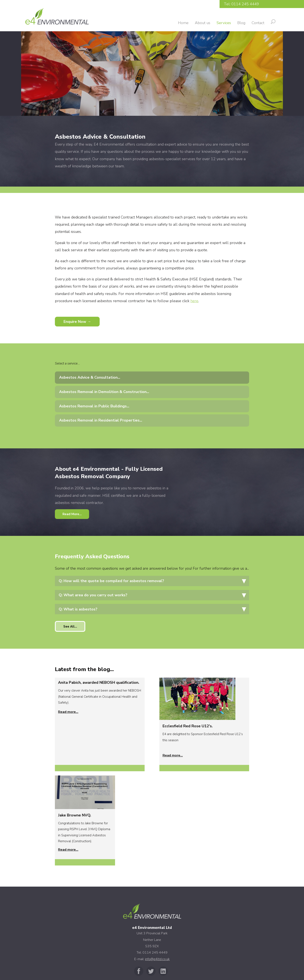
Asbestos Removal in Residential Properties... (101, 420)
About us (203, 23)
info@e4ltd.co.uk (157, 862)
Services (224, 23)
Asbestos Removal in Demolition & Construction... (104, 392)
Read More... (73, 515)
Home (183, 23)
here (194, 301)
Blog (241, 23)
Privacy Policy (152, 961)
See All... (71, 628)
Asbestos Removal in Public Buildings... (94, 406)
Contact (258, 23)
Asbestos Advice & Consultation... (90, 377)
